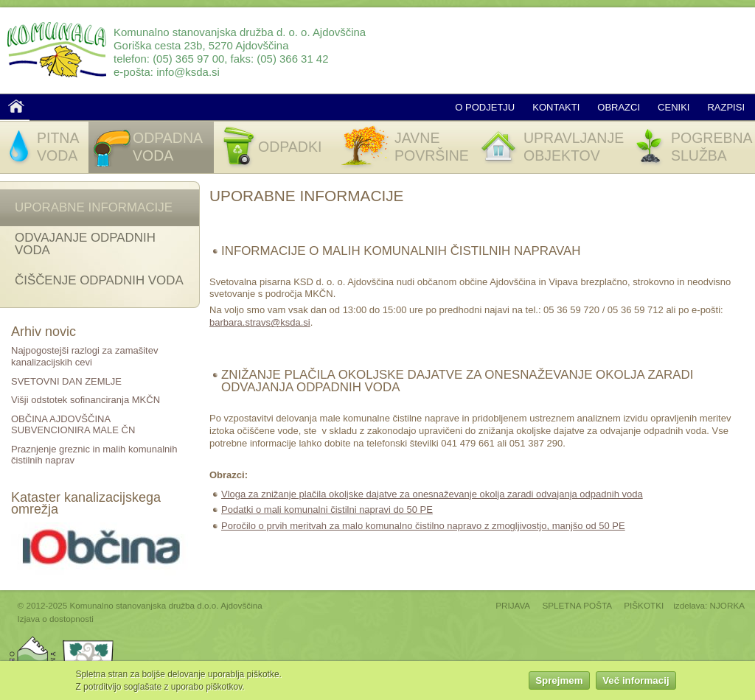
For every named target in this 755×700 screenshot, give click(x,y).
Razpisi (726, 107)
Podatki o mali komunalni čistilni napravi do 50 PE (327, 510)
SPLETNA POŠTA (577, 605)
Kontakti (556, 107)
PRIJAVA (513, 605)
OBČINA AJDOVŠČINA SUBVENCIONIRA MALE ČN (73, 425)
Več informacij (636, 682)
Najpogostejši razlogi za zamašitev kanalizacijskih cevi (84, 356)
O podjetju (485, 107)
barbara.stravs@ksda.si (260, 322)
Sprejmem (559, 682)
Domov (16, 106)
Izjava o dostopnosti (56, 619)
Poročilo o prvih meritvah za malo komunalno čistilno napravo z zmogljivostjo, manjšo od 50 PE (423, 526)
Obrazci (619, 107)
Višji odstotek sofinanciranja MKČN (86, 400)
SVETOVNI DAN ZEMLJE (66, 381)
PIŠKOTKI (644, 605)
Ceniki (674, 107)
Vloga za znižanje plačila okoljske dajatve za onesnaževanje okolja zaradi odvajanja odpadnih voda (432, 494)
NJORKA (727, 605)
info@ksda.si (188, 72)
